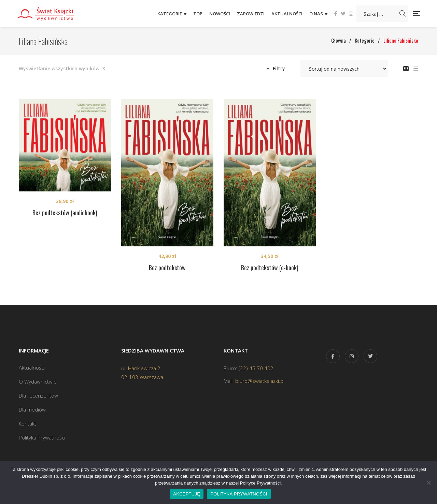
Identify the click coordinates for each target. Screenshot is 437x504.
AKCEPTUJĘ (187, 494)
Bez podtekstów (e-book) (270, 268)
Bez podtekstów (167, 268)
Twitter (343, 14)
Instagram (351, 14)
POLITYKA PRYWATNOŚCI (239, 494)
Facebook (336, 14)
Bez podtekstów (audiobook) (65, 213)
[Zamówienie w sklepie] (344, 69)
